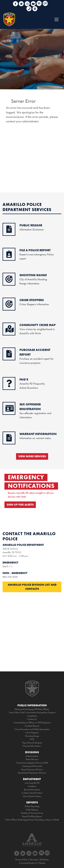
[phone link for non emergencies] (29, 7)
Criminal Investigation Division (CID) (32, 763)
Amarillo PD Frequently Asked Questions (32, 384)
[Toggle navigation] (56, 19)
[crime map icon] (10, 331)
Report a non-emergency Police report (37, 254)
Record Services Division (32, 769)
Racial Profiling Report (32, 816)
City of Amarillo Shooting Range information (33, 279)
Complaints (32, 716)
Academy (32, 786)
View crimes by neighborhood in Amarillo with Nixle (38, 329)
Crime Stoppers (32, 732)
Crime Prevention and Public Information (32, 729)
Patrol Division (32, 759)
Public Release (32, 810)
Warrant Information (31, 746)
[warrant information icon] (9, 440)
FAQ (32, 739)
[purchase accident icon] (9, 356)
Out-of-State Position (32, 796)
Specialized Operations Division (32, 773)
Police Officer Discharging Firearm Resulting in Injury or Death (32, 820)
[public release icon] (9, 231)
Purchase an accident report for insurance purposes (36, 359)
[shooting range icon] (9, 281)
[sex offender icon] (10, 410)
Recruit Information (32, 790)
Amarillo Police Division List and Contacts (32, 587)
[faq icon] (9, 385)
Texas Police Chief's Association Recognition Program (32, 712)
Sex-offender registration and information (35, 413)
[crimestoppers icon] (9, 306)
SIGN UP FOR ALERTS (20, 505)
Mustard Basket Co (29, 863)
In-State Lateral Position (32, 793)
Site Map (34, 859)
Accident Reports (32, 726)
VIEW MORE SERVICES (32, 456)
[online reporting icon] (9, 256)
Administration (32, 756)
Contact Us (32, 719)
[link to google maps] (35, 7)
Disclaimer (44, 859)
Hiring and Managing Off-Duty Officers (32, 709)
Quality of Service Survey (32, 813)
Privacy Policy (21, 859)
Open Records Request (32, 743)
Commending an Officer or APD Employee (32, 723)
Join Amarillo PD (32, 783)
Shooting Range (32, 736)
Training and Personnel (32, 766)
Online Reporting (32, 806)
